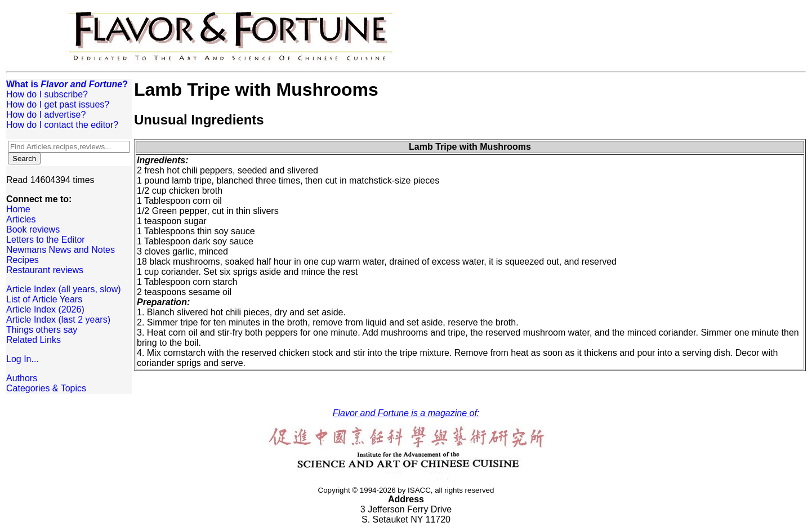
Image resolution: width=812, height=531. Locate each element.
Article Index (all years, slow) (64, 289)
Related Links (34, 340)
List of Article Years (44, 299)
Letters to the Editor (46, 240)
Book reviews (33, 229)
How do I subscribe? (47, 94)
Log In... (23, 359)
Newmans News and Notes (61, 250)
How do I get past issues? (58, 104)
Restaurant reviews (45, 270)
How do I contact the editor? (62, 125)
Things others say (42, 330)
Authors (22, 378)
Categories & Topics (46, 388)
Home (18, 209)
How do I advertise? (46, 115)
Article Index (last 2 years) (58, 320)
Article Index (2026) (45, 309)
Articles (21, 219)
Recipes (23, 260)
